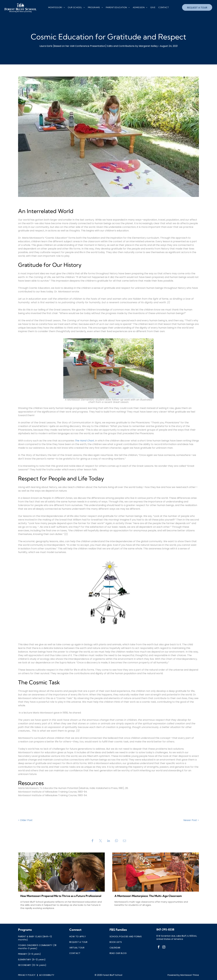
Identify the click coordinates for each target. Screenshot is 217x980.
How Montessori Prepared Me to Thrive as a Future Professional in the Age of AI (61, 896)
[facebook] (159, 947)
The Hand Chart (84, 441)
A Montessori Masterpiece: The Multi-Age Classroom (148, 896)
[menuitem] (57, 8)
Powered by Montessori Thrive (183, 975)
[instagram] (164, 947)
